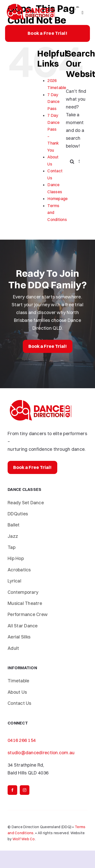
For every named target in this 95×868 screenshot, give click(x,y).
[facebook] (12, 790)
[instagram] (25, 790)
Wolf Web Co (24, 839)
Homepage (58, 199)
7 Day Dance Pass (53, 102)
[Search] (72, 161)
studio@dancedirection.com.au (41, 753)
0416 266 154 (22, 740)
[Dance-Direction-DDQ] (31, 5)
